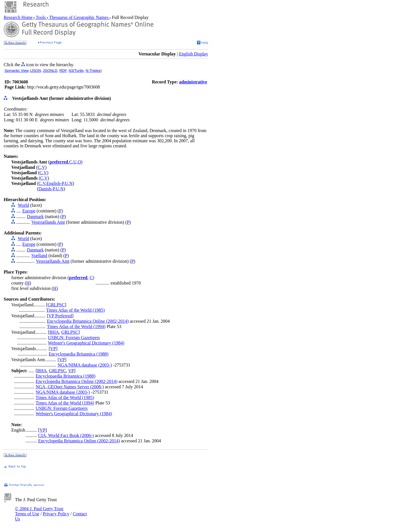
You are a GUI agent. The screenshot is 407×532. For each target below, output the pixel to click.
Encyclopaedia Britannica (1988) (78, 354)
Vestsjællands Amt (48, 222)
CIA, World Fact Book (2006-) (66, 435)
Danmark (35, 217)
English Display (193, 54)
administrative (193, 82)
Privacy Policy (56, 514)
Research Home (19, 17)
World (23, 205)
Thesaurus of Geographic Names (79, 17)
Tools (41, 17)
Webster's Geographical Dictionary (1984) (86, 343)
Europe (29, 211)
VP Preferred (60, 316)
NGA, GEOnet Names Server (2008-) (70, 387)
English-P (55, 183)
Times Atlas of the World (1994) (76, 327)
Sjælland (39, 256)
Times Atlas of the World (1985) (75, 310)
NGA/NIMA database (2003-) (85, 365)
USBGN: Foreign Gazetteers (74, 338)
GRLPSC (56, 305)
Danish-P (47, 189)
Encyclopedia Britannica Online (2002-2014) (88, 321)
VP (53, 349)
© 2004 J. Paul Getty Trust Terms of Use (39, 511)
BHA (54, 332)
